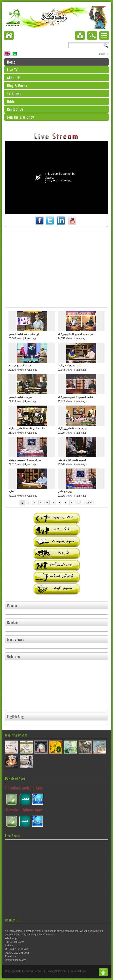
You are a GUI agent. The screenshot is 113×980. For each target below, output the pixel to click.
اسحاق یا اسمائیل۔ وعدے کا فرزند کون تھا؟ (29, 692)
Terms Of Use (78, 971)
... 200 (88, 503)
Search (106, 45)
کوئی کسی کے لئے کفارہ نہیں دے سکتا (79, 692)
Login (102, 54)
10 (79, 503)
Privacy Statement (56, 971)
